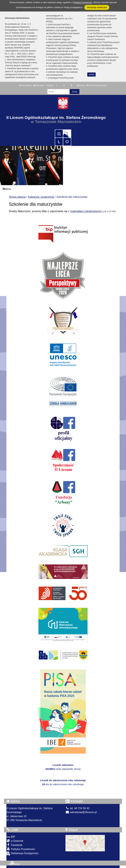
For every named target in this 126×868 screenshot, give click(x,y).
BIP (11, 837)
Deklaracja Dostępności (22, 854)
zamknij (92, 75)
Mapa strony (39, 85)
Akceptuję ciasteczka (97, 7)
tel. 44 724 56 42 (78, 808)
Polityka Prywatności (21, 849)
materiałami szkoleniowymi (86, 211)
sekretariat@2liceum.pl (81, 812)
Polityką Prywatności (83, 2)
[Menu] (63, 189)
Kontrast (81, 85)
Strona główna (25, 85)
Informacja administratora (97, 85)
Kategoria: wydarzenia (41, 197)
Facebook (14, 845)
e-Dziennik (15, 841)
